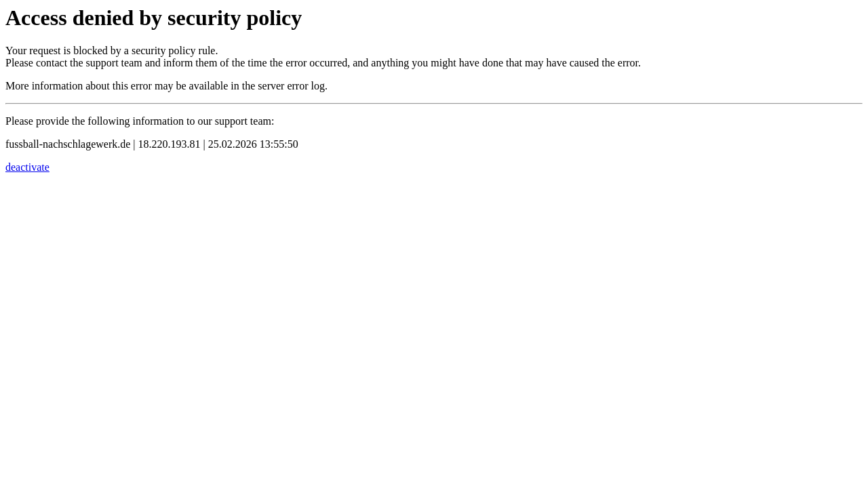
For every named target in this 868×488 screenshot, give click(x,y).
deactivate (27, 167)
